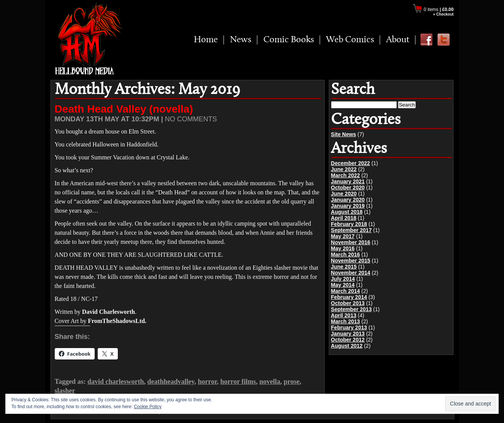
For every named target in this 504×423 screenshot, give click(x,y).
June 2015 (344, 267)
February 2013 (349, 328)
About (398, 40)
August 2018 (347, 212)
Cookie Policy (148, 407)
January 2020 (348, 200)
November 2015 (351, 261)
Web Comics (350, 40)
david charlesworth (116, 382)
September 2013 (351, 309)
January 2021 (348, 181)
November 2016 (351, 242)
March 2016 (346, 254)
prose (292, 382)
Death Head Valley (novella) (124, 109)
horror (207, 382)
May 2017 (343, 236)
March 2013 (346, 321)
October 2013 (348, 303)
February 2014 (349, 297)
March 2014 (346, 291)
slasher (65, 391)
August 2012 (347, 346)
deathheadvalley (171, 382)
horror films (238, 382)
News (241, 40)
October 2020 (348, 188)
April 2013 (344, 315)
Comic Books (289, 40)
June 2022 (344, 169)
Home (206, 40)
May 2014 (343, 285)
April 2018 (344, 218)
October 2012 (348, 340)
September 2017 (351, 230)
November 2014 (351, 273)
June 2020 (344, 194)
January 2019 (348, 206)
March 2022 (346, 175)
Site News (344, 134)
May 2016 (343, 248)
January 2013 (348, 334)
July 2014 (343, 279)
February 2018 (349, 224)
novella (270, 382)
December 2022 (351, 163)
